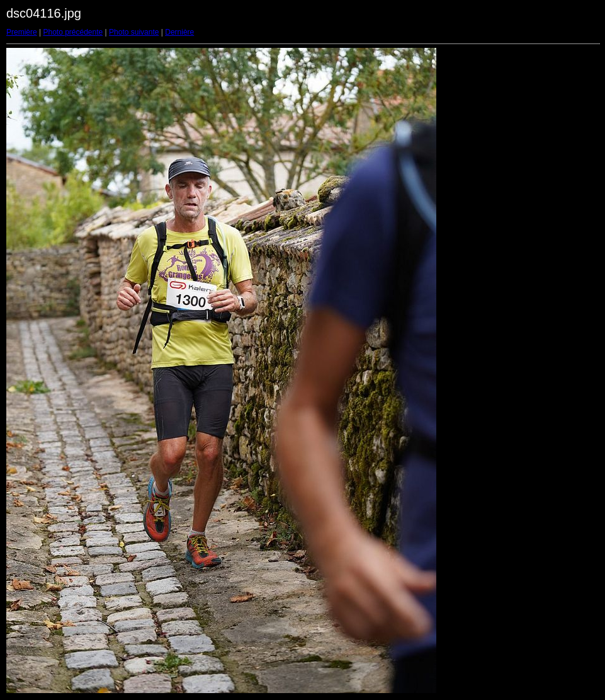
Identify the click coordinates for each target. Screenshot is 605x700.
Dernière (179, 32)
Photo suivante (134, 32)
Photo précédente (73, 32)
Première (22, 32)
